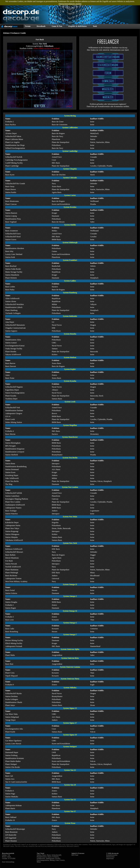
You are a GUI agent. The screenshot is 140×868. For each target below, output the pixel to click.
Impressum (110, 858)
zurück (69, 106)
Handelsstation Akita (13, 340)
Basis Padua (10, 290)
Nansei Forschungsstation (15, 393)
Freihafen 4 (10, 431)
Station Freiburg (11, 755)
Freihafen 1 (10, 605)
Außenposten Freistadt (14, 646)
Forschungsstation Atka (14, 729)
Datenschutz (110, 857)
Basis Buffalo (10, 555)
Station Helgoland (12, 717)
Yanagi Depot (10, 720)
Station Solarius (11, 593)
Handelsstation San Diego (15, 145)
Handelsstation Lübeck (14, 307)
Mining (52, 860)
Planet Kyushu (11, 396)
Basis (44, 855)
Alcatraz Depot (11, 133)
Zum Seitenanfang (8, 862)
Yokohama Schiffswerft (14, 540)
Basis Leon (9, 620)
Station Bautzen (11, 213)
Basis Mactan (10, 434)
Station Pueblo (11, 192)
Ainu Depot (10, 322)
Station (39, 855)
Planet (49, 855)
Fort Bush (9, 561)
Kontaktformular (112, 855)
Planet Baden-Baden (13, 761)
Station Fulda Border (13, 269)
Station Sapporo (11, 331)
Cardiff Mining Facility (14, 163)
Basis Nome (10, 378)
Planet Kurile (10, 732)
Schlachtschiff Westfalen (15, 304)
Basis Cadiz (10, 629)
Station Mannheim (12, 275)
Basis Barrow (10, 363)
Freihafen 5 (10, 617)
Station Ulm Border (13, 767)
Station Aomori (11, 343)
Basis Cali (9, 776)
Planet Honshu (11, 352)
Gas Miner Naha (11, 714)
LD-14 (8, 416)
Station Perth (10, 257)
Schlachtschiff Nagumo (14, 387)
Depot (50, 857)
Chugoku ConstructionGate (16, 328)
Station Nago (10, 794)
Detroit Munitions (12, 558)
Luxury (62, 860)
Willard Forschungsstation (15, 148)
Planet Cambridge (12, 166)
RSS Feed (75, 855)
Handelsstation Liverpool (15, 452)
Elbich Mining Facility (14, 643)
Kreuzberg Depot (12, 475)
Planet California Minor (14, 139)
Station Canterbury (12, 496)
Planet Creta (10, 673)
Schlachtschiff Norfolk (14, 157)
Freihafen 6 (10, 791)
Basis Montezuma (12, 201)
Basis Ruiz (9, 664)
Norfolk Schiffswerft (13, 567)
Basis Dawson (11, 366)
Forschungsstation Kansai (15, 346)
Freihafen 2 (10, 122)
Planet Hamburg (11, 310)
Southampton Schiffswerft (15, 505)
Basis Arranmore (12, 231)
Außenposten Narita (13, 525)
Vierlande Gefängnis (13, 313)
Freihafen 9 (10, 685)
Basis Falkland (11, 817)
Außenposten (50, 858)
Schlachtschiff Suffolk (14, 493)
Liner (57, 860)
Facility (58, 858)
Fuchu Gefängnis (12, 699)
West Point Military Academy (16, 581)
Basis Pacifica (11, 125)
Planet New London (13, 502)
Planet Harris (10, 808)
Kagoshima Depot (12, 390)
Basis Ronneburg (12, 632)
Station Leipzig (11, 216)
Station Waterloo (11, 514)
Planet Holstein (11, 278)
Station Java (10, 779)
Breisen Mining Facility (14, 640)
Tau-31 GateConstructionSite (16, 782)
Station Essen (10, 472)
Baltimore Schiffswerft (14, 549)
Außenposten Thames (13, 508)
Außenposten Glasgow (14, 413)
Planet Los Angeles (12, 142)
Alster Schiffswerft (12, 298)
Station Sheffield (12, 455)
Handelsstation (42, 857)
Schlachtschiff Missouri (14, 552)
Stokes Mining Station (14, 422)
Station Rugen (11, 608)
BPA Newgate (10, 446)
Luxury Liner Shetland (14, 254)
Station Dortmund (12, 469)
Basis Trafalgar (11, 511)
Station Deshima (11, 696)
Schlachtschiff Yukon (13, 136)
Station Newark (11, 564)
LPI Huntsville (11, 835)
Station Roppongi (12, 531)
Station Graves (11, 240)
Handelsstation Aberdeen (15, 248)
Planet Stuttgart (11, 764)
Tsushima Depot (11, 399)
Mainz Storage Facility (14, 272)
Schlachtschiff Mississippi (15, 829)
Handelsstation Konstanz (15, 758)
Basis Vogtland (11, 222)
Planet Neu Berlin (12, 481)
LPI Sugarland (11, 838)
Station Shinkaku (12, 797)
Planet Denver (11, 189)
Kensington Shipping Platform (17, 499)
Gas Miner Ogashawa (13, 741)
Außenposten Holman (13, 805)
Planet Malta (10, 655)
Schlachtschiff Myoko (14, 693)
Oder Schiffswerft (12, 478)
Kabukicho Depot (12, 523)
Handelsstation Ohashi (14, 702)
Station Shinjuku (11, 537)
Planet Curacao (11, 204)
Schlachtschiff (56, 855)
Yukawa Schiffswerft (13, 354)
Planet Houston (11, 841)
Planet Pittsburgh (12, 573)
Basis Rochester (11, 576)
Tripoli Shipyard (11, 676)
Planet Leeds (10, 419)
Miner (39, 862)
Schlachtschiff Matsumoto (15, 325)
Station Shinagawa (12, 534)
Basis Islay (9, 251)
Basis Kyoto (10, 175)
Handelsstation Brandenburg (16, 467)
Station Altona (11, 301)
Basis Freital (10, 590)
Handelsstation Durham (14, 410)
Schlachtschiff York (13, 408)
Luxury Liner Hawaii (13, 744)
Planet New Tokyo (12, 528)
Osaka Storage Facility (14, 349)
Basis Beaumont (11, 832)
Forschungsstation (43, 860)
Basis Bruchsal (11, 266)
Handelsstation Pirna (13, 219)
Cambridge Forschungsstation (16, 160)
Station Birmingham (13, 443)
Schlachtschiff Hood (13, 237)
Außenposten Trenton (13, 579)
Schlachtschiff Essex (13, 234)
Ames (7, 375)
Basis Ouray (10, 186)
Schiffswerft (41, 858)
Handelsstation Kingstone (15, 449)
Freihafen (55, 857)
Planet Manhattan (12, 570)
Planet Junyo (10, 705)
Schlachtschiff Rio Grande (15, 184)
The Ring (9, 484)
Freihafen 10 (10, 820)
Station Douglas (11, 602)
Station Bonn (10, 464)
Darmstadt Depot (12, 752)
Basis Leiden (10, 287)
